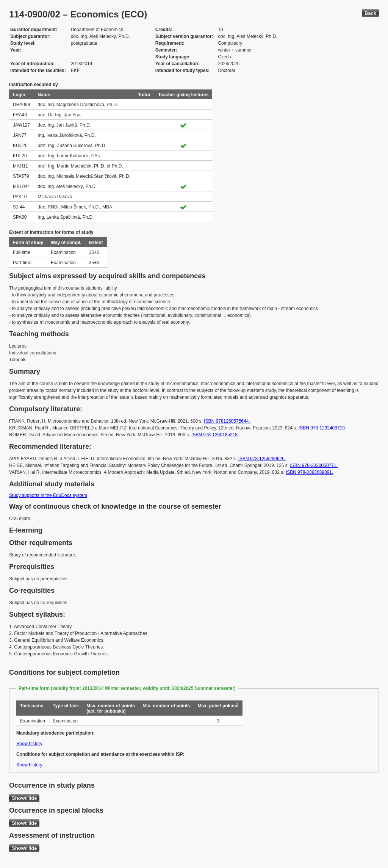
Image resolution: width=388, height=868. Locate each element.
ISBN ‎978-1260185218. (215, 435)
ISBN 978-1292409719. (322, 428)
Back (370, 13)
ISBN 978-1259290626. (262, 459)
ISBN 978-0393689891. (309, 472)
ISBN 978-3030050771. (314, 465)
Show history (29, 744)
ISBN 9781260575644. (228, 421)
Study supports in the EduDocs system (48, 495)
